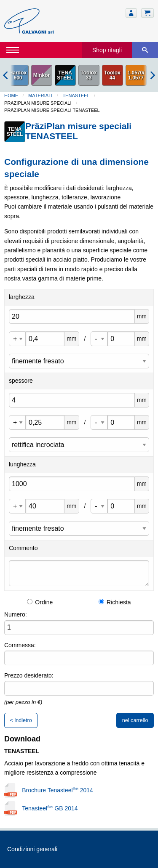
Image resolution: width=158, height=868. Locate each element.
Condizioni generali (32, 849)
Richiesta (115, 602)
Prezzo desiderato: (29, 675)
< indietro (21, 720)
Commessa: (20, 645)
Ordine (40, 602)
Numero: (16, 614)
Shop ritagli (107, 50)
